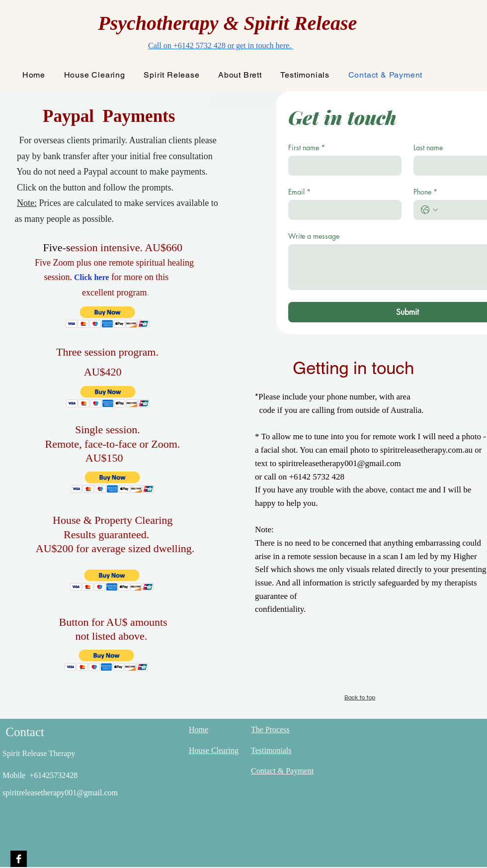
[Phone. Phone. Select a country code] (429, 210)
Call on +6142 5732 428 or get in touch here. (221, 46)
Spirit (269, 23)
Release (326, 23)
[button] (108, 317)
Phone (425, 192)
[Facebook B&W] (19, 859)
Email (299, 192)
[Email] (342, 210)
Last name (428, 147)
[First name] (342, 166)
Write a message (314, 236)
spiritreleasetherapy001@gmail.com (60, 793)
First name (307, 147)
